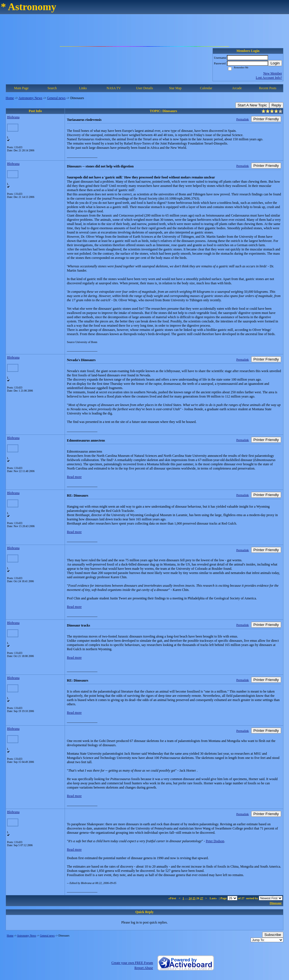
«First (172, 898)
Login (275, 63)
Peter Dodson (215, 841)
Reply (276, 105)
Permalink (242, 119)
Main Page (21, 88)
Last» (214, 898)
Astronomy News (30, 98)
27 (202, 898)
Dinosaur (276, 903)
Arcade (237, 88)
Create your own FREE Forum (132, 963)
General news (56, 98)
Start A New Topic (252, 105)
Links (83, 88)
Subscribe (273, 935)
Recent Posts (268, 88)
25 (194, 898)
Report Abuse (144, 968)
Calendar (206, 88)
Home (10, 98)
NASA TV (114, 88)
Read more (74, 477)
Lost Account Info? (269, 78)
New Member (273, 73)
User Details (144, 88)
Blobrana (13, 117)
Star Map (175, 88)
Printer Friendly (266, 119)
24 (190, 898)
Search (52, 88)
